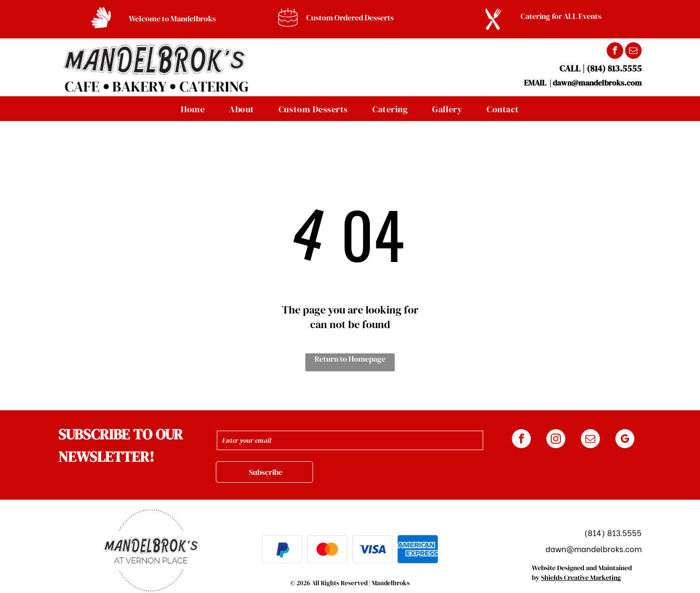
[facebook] (615, 52)
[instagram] (556, 440)
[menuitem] (193, 109)
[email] (633, 52)
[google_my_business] (625, 440)
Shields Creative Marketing (581, 577)
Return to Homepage (350, 359)
